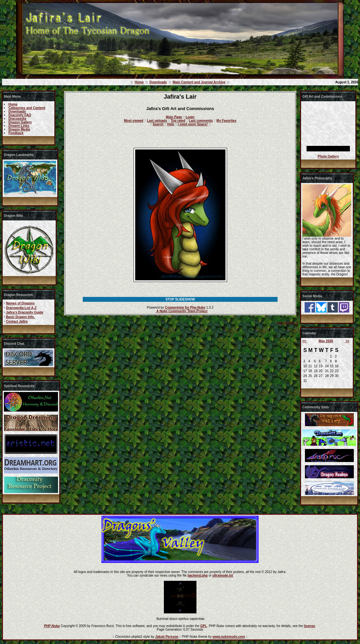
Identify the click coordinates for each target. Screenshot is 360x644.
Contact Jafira (17, 322)
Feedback (16, 133)
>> (347, 341)
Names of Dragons (20, 303)
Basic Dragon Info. (20, 317)
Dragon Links (19, 126)
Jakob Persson (167, 637)
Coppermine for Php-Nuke (185, 308)
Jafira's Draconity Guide (25, 312)
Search (158, 124)
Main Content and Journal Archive (199, 82)
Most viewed (134, 121)
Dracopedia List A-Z (21, 308)
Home (139, 82)
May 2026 (326, 341)
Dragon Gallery (20, 122)
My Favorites (226, 121)
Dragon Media (19, 129)
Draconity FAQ (20, 115)
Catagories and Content (27, 108)
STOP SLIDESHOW (180, 299)
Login (190, 117)
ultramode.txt (223, 575)
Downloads (158, 82)
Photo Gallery (328, 156)
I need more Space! (193, 124)
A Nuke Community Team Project (182, 311)
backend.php (198, 575)
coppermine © (288, 323)
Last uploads (157, 121)
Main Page (174, 117)
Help (171, 124)
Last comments (201, 121)
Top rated (178, 121)
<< (305, 341)
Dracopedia (17, 119)
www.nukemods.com (229, 637)
